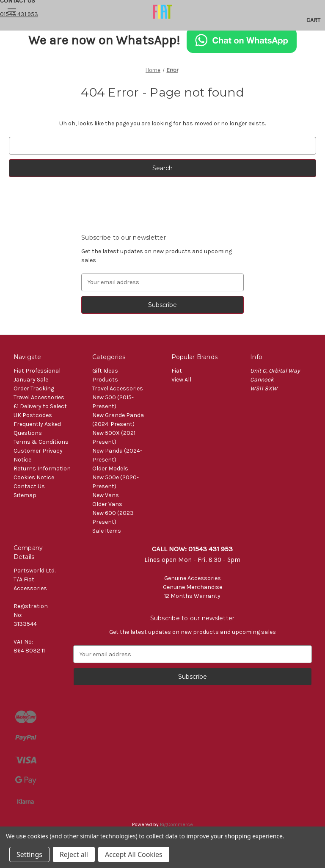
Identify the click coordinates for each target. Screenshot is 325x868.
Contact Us (29, 486)
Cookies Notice (34, 477)
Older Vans (107, 504)
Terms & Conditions (41, 442)
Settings (29, 854)
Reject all (74, 854)
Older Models (110, 469)
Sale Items (107, 531)
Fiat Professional (37, 371)
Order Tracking (34, 388)
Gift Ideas (105, 371)
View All (181, 380)
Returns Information (42, 469)
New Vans (106, 495)
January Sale (31, 380)
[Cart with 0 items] (313, 21)
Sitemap (25, 495)
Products (105, 380)
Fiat (177, 371)
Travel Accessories (39, 397)
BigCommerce (176, 824)
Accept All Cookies (134, 854)
